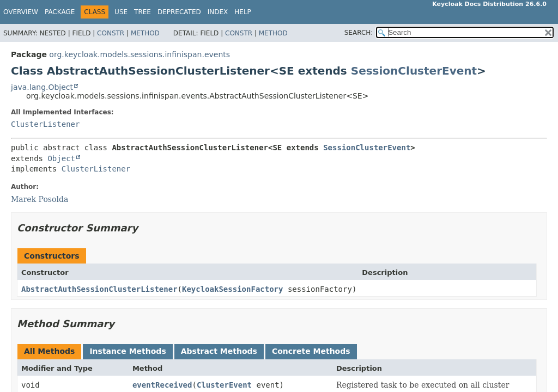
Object (61, 158)
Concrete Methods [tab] (311, 351)
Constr (111, 33)
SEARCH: (359, 33)
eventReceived (162, 385)
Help (243, 12)
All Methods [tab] (49, 351)
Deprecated (179, 12)
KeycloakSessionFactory (232, 289)
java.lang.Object (42, 87)
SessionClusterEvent (414, 71)
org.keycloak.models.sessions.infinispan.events (139, 54)
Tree (142, 12)
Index (218, 12)
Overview (21, 12)
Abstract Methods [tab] (219, 351)
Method (145, 33)
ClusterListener (45, 124)
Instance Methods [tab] (128, 351)
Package (60, 12)
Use (121, 12)
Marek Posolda (40, 199)
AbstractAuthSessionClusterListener (99, 289)
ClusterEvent (224, 385)
